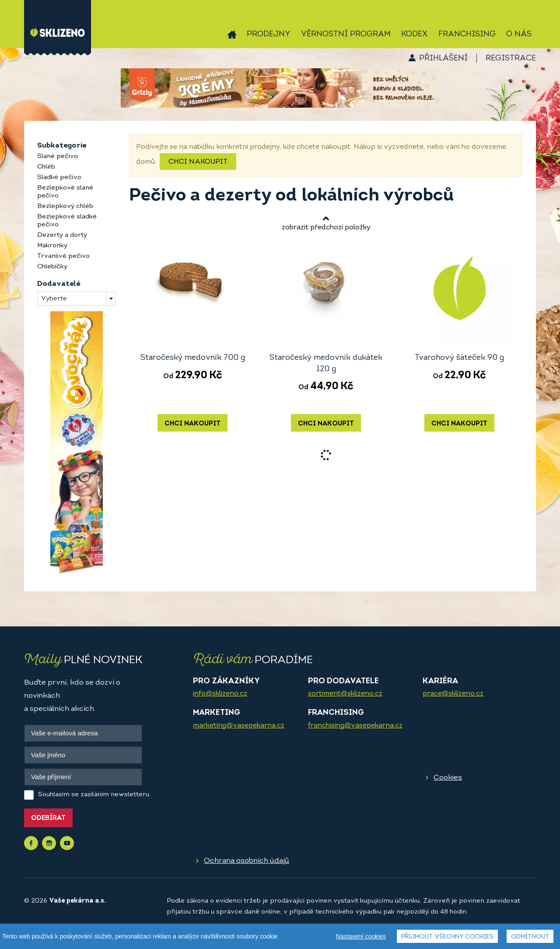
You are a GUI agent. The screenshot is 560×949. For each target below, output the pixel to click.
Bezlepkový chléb (65, 206)
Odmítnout (530, 937)
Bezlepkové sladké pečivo (67, 221)
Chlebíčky (52, 267)
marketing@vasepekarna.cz (239, 726)
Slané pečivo (58, 156)
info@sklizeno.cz (220, 694)
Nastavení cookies (361, 936)
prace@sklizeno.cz (453, 694)
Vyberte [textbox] (54, 299)
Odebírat (48, 818)
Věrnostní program (346, 34)
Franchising (467, 34)
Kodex (415, 34)
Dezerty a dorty (62, 235)
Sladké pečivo (59, 177)
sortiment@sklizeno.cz (345, 694)
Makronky (52, 246)
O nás (519, 34)
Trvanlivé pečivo (63, 256)
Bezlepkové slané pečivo (65, 192)
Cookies (448, 778)
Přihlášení (443, 58)
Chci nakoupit (198, 162)
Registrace (511, 58)
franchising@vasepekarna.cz (355, 726)
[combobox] (77, 299)
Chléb (46, 167)
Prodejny (269, 34)
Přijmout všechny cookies (447, 937)
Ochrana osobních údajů (247, 861)
